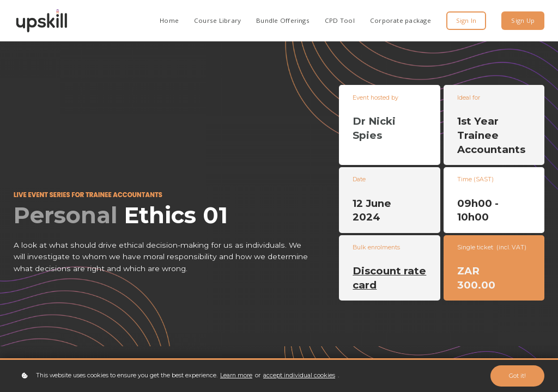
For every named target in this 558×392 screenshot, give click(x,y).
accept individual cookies (299, 375)
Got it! (517, 376)
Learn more (236, 375)
